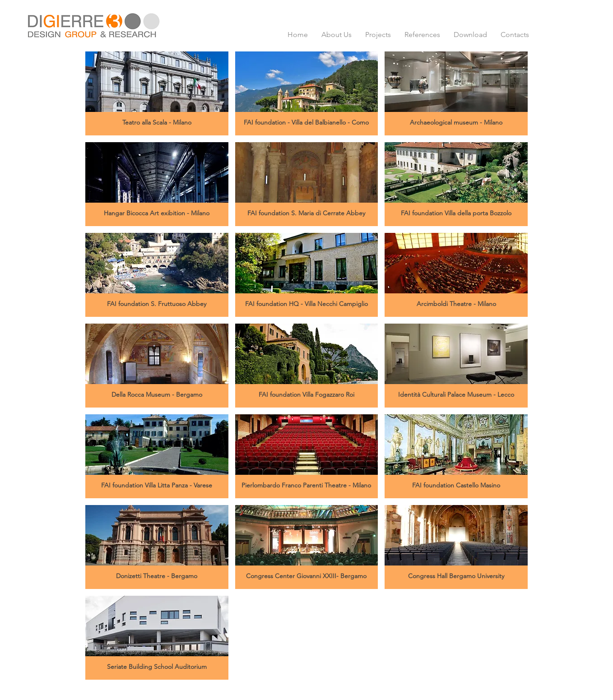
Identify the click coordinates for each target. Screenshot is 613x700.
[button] (157, 93)
